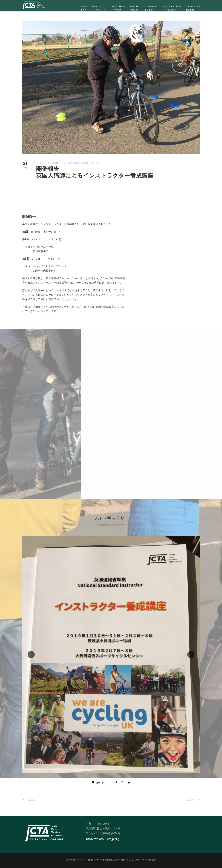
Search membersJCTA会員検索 (172, 8)
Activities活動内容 (135, 8)
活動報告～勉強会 (80, 163)
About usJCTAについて (99, 8)
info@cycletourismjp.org (102, 839)
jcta (42, 163)
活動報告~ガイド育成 (62, 163)
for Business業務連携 (151, 8)
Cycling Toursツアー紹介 (118, 8)
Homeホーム (84, 8)
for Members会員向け (193, 8)
